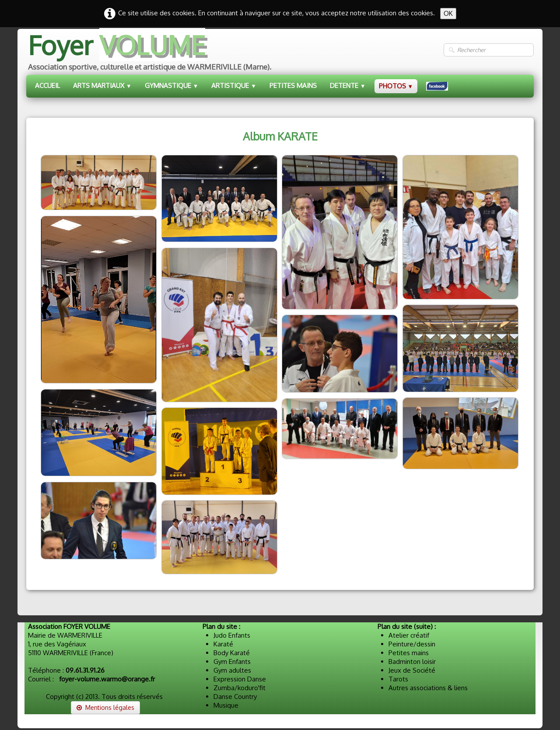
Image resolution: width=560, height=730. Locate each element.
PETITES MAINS (293, 86)
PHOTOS (396, 86)
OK (448, 13)
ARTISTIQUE (234, 86)
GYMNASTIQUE (172, 86)
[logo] (149, 54)
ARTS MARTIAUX (102, 86)
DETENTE (348, 86)
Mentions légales (105, 707)
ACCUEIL (47, 86)
